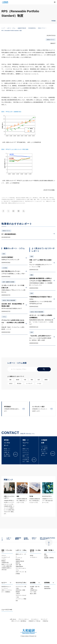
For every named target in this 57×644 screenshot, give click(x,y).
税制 (32, 275)
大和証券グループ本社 (34, 621)
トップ (3, 28)
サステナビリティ (21, 583)
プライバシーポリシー (24, 619)
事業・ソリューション (7, 551)
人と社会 (5, 268)
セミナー (4, 583)
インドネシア (29, 383)
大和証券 (45, 621)
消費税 (46, 380)
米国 (32, 256)
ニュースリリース (7, 610)
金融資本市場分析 (22, 28)
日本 (4, 254)
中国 (25, 380)
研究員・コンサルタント (35, 551)
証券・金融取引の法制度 (8, 282)
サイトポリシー (35, 619)
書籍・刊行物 (48, 550)
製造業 (18, 380)
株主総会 (19, 383)
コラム (4, 317)
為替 (39, 380)
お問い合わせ (13, 619)
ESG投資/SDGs (32, 28)
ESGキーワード (42, 28)
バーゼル (39, 383)
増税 (32, 380)
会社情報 (33, 583)
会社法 (11, 383)
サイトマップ (44, 619)
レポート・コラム (11, 28)
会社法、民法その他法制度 (9, 300)
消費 (10, 380)
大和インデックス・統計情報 (19, 621)
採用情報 (47, 583)
